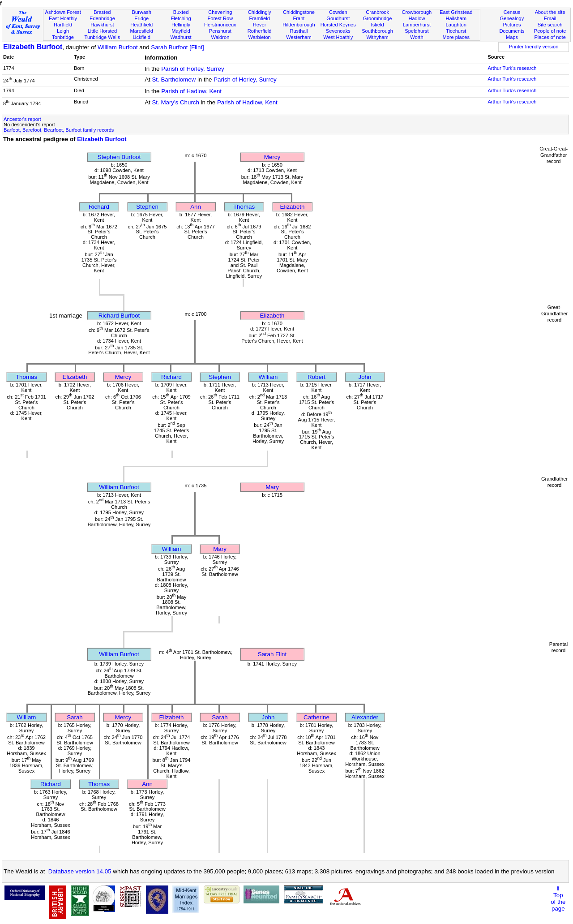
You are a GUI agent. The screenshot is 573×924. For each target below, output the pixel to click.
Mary (272, 487)
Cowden (338, 12)
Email (550, 18)
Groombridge (378, 18)
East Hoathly (63, 18)
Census (512, 12)
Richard (99, 207)
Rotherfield (260, 31)
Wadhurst (181, 37)
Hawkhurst (102, 25)
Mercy (272, 157)
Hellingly (181, 25)
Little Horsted (102, 31)
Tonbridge (63, 37)
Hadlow (417, 18)
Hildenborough (299, 25)
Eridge (141, 18)
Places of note (550, 37)
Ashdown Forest (63, 12)
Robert (316, 377)
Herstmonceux (220, 25)
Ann (196, 207)
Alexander (365, 717)
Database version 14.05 (80, 871)
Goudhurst (338, 18)
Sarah (75, 717)
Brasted (102, 12)
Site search (550, 25)
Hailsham (456, 18)
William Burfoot (118, 47)
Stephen (147, 207)
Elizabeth (293, 207)
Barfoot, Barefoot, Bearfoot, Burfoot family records (59, 130)
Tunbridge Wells (103, 37)
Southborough (377, 31)
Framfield (260, 18)
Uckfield (141, 37)
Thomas (244, 207)
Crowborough (417, 12)
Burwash (142, 12)
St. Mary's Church (175, 102)
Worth (417, 37)
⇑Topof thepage (558, 898)
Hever (260, 25)
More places (456, 37)
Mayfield (181, 31)
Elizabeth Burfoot (33, 47)
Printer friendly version (534, 47)
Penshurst (220, 31)
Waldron (220, 37)
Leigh (63, 31)
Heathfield (141, 25)
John (365, 377)
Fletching (181, 18)
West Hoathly (338, 37)
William (268, 377)
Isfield (378, 25)
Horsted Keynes (338, 25)
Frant (299, 18)
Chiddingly (260, 12)
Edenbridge (102, 18)
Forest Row (220, 18)
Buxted (181, 12)
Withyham (377, 37)
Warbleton (260, 37)
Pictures (512, 25)
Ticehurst (456, 31)
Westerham (299, 37)
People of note (550, 31)
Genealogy (512, 18)
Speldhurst (417, 31)
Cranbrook (377, 12)
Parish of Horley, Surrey (193, 69)
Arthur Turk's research (512, 68)
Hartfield (63, 25)
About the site (550, 12)
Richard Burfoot (119, 316)
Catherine (316, 717)
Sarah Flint (272, 654)
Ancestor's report (22, 119)
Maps (512, 37)
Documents (512, 31)
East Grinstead (456, 12)
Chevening (220, 12)
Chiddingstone (299, 12)
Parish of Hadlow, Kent (191, 91)
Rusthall (299, 31)
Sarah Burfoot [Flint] (177, 47)
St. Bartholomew (174, 80)
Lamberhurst (417, 25)
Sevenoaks (338, 31)
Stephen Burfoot (119, 157)
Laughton (456, 25)
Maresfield (142, 31)
